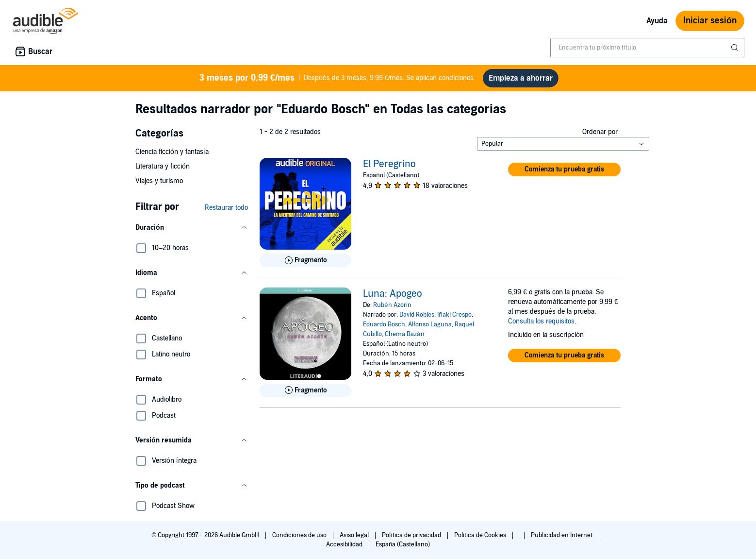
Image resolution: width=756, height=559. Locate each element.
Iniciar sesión (710, 21)
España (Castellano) (403, 544)
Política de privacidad (412, 535)
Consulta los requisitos (541, 321)
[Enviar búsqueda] (736, 48)
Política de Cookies (481, 535)
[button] (192, 228)
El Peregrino (389, 164)
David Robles (417, 315)
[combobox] (647, 48)
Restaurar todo (226, 208)
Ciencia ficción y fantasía (172, 152)
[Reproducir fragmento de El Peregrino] (305, 260)
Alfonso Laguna (430, 324)
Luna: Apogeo (393, 294)
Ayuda (657, 21)
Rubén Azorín (392, 305)
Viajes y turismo (159, 181)
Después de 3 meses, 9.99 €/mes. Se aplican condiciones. (337, 78)
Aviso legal (355, 535)
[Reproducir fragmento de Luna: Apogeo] (305, 390)
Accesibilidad (345, 544)
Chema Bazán (404, 334)
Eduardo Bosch (384, 324)
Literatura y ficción (163, 166)
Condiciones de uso (300, 535)
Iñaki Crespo (454, 315)
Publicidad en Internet (562, 535)
